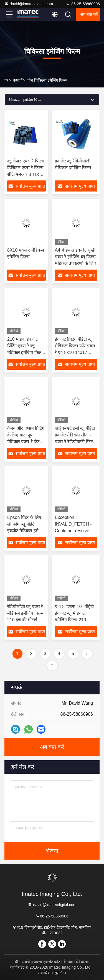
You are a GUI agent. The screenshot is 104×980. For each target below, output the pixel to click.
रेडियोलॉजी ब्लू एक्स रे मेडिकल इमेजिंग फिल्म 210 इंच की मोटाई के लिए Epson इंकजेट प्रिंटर (26, 620)
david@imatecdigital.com (29, 4)
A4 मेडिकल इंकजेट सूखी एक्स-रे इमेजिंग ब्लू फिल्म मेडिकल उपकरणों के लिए (75, 257)
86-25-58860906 (83, 4)
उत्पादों (18, 80)
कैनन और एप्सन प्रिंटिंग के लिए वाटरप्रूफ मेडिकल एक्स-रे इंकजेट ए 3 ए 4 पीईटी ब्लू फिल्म (26, 442)
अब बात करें (89, 14)
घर (6, 80)
